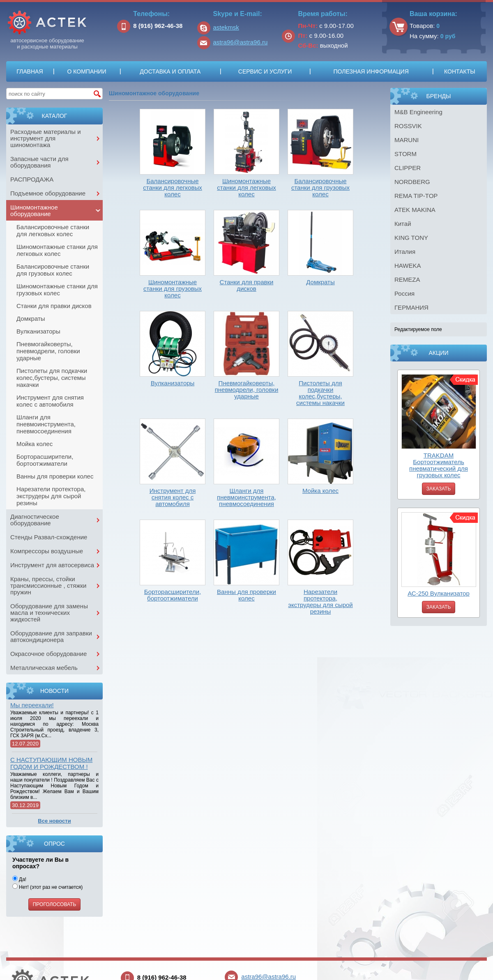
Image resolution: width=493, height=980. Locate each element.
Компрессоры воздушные (47, 551)
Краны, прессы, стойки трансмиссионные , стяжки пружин (48, 585)
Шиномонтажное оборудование (34, 210)
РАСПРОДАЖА (32, 179)
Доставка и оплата (170, 71)
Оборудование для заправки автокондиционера (51, 636)
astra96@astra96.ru (241, 42)
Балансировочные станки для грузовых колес (53, 270)
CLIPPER (408, 168)
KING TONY (411, 238)
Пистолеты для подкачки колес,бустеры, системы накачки (52, 378)
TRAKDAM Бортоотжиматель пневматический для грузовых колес (439, 465)
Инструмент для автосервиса (52, 565)
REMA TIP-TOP (416, 196)
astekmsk (226, 27)
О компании (86, 71)
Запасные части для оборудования (39, 162)
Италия (405, 252)
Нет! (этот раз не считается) (47, 887)
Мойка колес (35, 444)
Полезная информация (371, 71)
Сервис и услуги (265, 71)
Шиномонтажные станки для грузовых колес (57, 290)
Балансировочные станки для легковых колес (53, 230)
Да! (19, 879)
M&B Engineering (418, 112)
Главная (30, 71)
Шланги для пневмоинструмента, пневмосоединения (46, 424)
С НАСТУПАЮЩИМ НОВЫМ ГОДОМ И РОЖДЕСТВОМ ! (51, 763)
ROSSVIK (408, 126)
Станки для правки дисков (54, 306)
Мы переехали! (32, 705)
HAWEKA (408, 266)
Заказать (439, 489)
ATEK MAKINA (415, 210)
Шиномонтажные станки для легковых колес (57, 250)
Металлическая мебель (44, 668)
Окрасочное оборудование (48, 654)
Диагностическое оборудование (35, 520)
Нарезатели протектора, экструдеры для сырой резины (51, 496)
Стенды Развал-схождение (49, 537)
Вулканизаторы (38, 331)
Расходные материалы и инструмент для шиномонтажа (46, 138)
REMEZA (407, 280)
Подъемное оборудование (48, 193)
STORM (405, 154)
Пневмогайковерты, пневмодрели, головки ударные (48, 351)
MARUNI (407, 140)
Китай (403, 224)
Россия (404, 293)
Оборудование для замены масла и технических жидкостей (49, 613)
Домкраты (31, 319)
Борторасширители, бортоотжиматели (45, 460)
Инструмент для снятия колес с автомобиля (50, 401)
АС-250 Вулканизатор (439, 593)
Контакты (460, 71)
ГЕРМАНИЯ (411, 307)
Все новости (54, 821)
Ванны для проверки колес (55, 476)
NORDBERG (412, 182)
